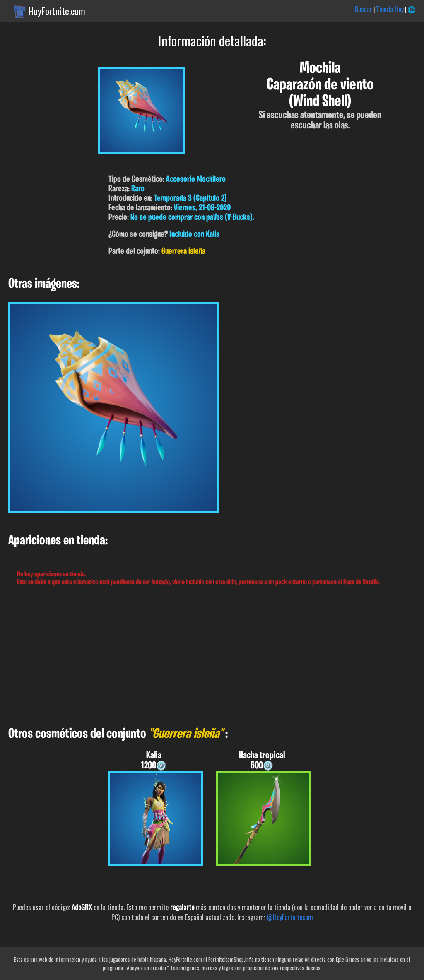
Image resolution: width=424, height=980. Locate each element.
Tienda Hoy (390, 9)
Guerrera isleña (183, 252)
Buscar (364, 9)
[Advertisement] (212, 657)
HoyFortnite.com (57, 11)
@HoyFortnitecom (290, 917)
